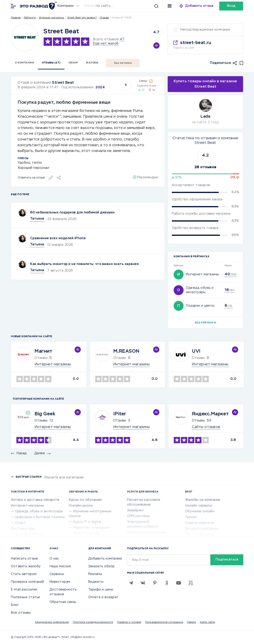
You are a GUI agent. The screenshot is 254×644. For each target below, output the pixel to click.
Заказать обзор (102, 566)
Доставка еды (23, 529)
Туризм (191, 517)
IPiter (120, 414)
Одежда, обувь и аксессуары (39, 512)
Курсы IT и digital (87, 522)
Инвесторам (60, 582)
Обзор (73, 63)
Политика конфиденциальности (93, 622)
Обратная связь (63, 602)
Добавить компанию (105, 559)
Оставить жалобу (26, 566)
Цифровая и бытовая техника (40, 517)
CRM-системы (138, 516)
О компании (24, 63)
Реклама (95, 574)
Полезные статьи (25, 597)
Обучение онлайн (200, 512)
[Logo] (25, 37)
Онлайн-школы (81, 506)
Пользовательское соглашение (164, 622)
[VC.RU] (190, 583)
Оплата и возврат (103, 597)
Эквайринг (136, 511)
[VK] (143, 583)
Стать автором (24, 574)
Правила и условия (129, 622)
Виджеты (96, 582)
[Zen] (167, 583)
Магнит (43, 351)
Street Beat (63, 83)
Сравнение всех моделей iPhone (58, 238)
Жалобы (92, 63)
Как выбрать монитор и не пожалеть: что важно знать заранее (85, 264)
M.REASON (126, 351)
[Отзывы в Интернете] (38, 6)
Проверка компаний (27, 582)
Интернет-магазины (52, 18)
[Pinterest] (155, 583)
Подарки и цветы (200, 306)
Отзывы (41, 421)
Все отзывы (21, 613)
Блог (15, 605)
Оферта (191, 622)
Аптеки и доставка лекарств (35, 500)
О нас (54, 559)
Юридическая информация (52, 622)
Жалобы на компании (203, 500)
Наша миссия (60, 566)
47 (122, 39)
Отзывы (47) (51, 63)
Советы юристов (200, 523)
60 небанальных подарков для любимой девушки (72, 213)
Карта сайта (207, 622)
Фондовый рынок (200, 535)
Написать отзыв (24, 559)
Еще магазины (123, 63)
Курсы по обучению (85, 500)
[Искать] (123, 6)
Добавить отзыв (199, 6)
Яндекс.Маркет (210, 414)
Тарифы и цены (101, 590)
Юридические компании (147, 533)
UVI (196, 351)
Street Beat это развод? (82, 18)
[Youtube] (179, 583)
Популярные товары (28, 535)
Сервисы (57, 574)
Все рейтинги (205, 323)
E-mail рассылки (24, 590)
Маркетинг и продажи (91, 528)
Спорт (20, 523)
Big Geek (45, 414)
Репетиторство (86, 534)
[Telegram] (131, 583)
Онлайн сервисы (199, 506)
